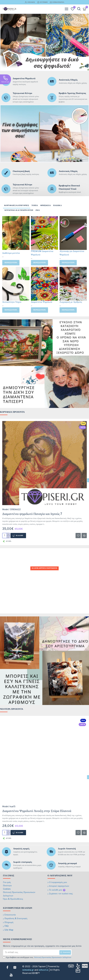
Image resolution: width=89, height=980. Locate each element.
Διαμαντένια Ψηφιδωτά (42, 302)
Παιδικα (57, 206)
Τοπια (35, 206)
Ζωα (38, 210)
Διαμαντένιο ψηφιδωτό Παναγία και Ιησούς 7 (32, 514)
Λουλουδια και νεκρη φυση (19, 210)
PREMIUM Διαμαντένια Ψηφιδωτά (42, 253)
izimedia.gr (28, 970)
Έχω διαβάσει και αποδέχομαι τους (37, 958)
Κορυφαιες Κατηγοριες (17, 206)
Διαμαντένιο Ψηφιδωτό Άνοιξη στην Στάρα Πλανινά (37, 811)
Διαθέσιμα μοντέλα (11, 253)
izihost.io (43, 970)
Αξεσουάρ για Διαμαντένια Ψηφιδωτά (72, 253)
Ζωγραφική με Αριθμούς (71, 302)
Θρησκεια (45, 206)
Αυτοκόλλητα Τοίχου (12, 302)
